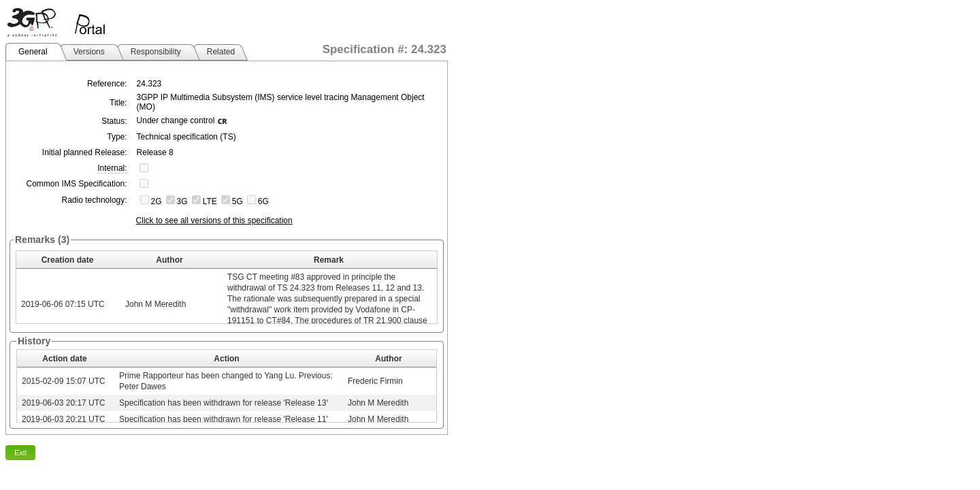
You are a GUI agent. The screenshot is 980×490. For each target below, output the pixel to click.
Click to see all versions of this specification (214, 220)
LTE (210, 201)
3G (182, 201)
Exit (20, 453)
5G (238, 201)
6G (263, 201)
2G (157, 201)
